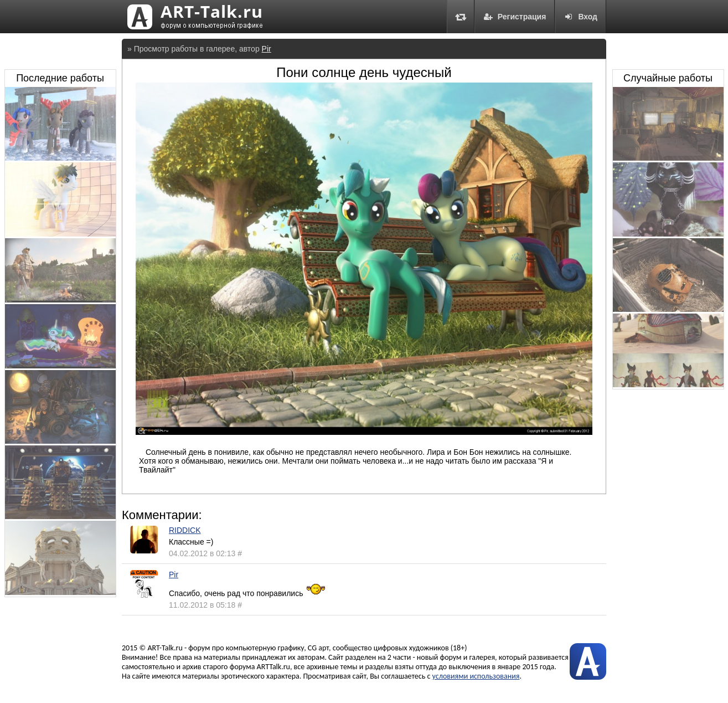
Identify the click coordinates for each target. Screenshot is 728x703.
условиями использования (476, 676)
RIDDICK (185, 530)
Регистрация (515, 17)
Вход (580, 17)
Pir (267, 49)
